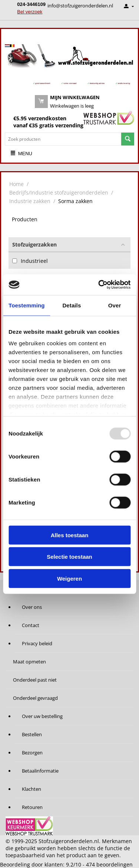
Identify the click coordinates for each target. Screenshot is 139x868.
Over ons (32, 607)
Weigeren (69, 578)
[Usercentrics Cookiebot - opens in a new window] (99, 285)
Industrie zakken (30, 201)
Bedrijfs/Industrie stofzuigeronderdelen (59, 192)
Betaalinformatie (40, 771)
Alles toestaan (70, 535)
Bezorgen (32, 753)
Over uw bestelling (42, 716)
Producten (25, 219)
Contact (31, 625)
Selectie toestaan (69, 557)
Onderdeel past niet (35, 680)
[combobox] (63, 139)
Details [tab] (72, 305)
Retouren (32, 807)
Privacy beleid (37, 643)
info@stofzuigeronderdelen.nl (80, 6)
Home (16, 184)
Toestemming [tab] (27, 305)
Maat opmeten (29, 662)
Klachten (32, 789)
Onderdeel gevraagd (35, 698)
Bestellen (32, 734)
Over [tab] (115, 305)
